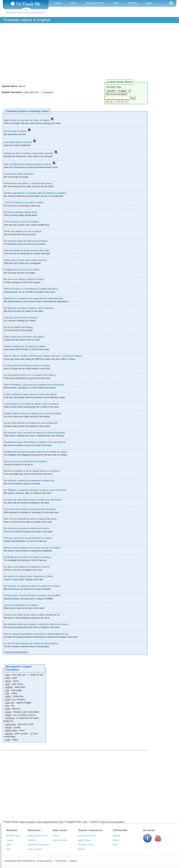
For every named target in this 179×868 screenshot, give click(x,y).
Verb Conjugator (35, 849)
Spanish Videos (85, 840)
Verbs (73, 3)
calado (8, 712)
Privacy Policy (61, 861)
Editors (116, 840)
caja (7, 706)
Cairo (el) (10, 703)
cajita (8, 709)
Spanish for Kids (60, 840)
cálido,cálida (11, 730)
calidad (9, 727)
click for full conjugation (112, 822)
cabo (7, 675)
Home (58, 3)
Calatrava (10, 718)
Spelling (81, 849)
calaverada (10, 724)
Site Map (132, 3)
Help (8, 849)
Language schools (95, 3)
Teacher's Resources (90, 830)
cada (7, 684)
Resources (34, 830)
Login (149, 3)
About (9, 845)
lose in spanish (27, 822)
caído (8, 699)
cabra (8, 678)
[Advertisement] (87, 53)
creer (85, 822)
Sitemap (116, 836)
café (7, 693)
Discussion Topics (86, 845)
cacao (8, 681)
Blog (115, 845)
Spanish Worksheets (87, 836)
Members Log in (13, 836)
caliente (9, 734)
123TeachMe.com (29, 861)
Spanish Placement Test (38, 845)
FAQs (116, 3)
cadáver (9, 687)
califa (8, 740)
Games (56, 836)
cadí (7, 690)
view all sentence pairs (16, 652)
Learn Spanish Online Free (50, 822)
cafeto (8, 696)
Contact (10, 840)
